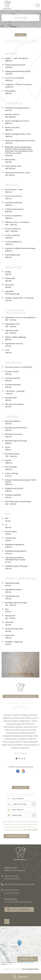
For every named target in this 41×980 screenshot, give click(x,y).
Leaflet (2, 962)
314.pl (16, 962)
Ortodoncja (14, 103)
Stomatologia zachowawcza (15, 312)
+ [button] (3, 929)
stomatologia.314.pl (30, 969)
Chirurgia (12, 417)
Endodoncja (14, 363)
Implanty (11, 54)
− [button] (3, 933)
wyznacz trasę (27, 959)
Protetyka (12, 185)
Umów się (20, 909)
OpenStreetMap (30, 962)
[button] (16, 759)
